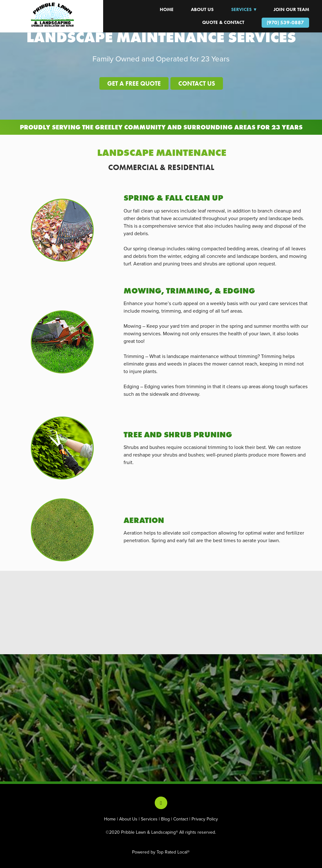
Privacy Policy (205, 819)
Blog (165, 819)
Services (149, 819)
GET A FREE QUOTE (134, 83)
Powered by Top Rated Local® (161, 852)
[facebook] (161, 803)
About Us (202, 9)
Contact (181, 819)
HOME (167, 9)
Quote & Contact (223, 22)
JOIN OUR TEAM (291, 9)
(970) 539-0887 (285, 23)
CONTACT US (197, 83)
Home (110, 819)
